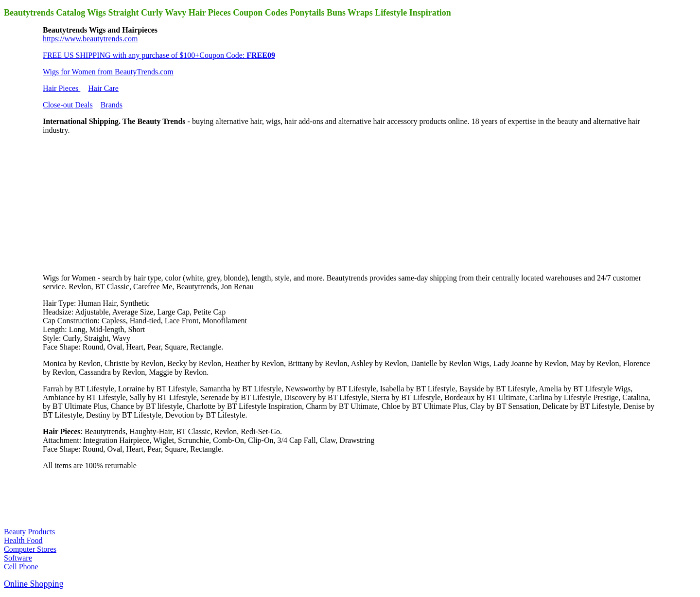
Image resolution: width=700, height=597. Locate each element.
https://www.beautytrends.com (90, 39)
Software (18, 558)
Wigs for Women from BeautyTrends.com (108, 72)
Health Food (23, 540)
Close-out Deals (68, 105)
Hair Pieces (61, 88)
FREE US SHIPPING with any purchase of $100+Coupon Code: (159, 55)
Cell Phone (21, 567)
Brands (112, 105)
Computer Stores (30, 549)
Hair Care (103, 88)
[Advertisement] (116, 203)
